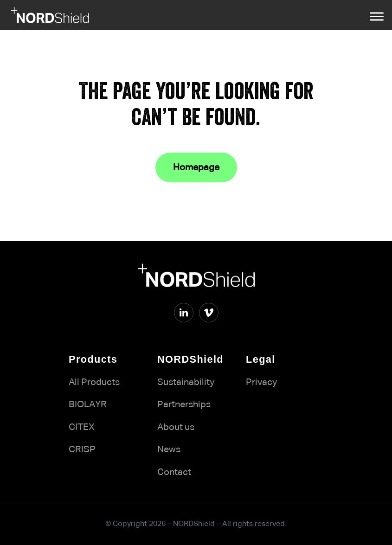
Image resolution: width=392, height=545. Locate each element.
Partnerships (184, 404)
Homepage (196, 167)
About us (176, 427)
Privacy (261, 382)
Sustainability (186, 382)
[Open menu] (377, 16)
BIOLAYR (88, 404)
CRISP (82, 449)
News (169, 449)
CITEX (82, 427)
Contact (174, 472)
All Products (94, 382)
